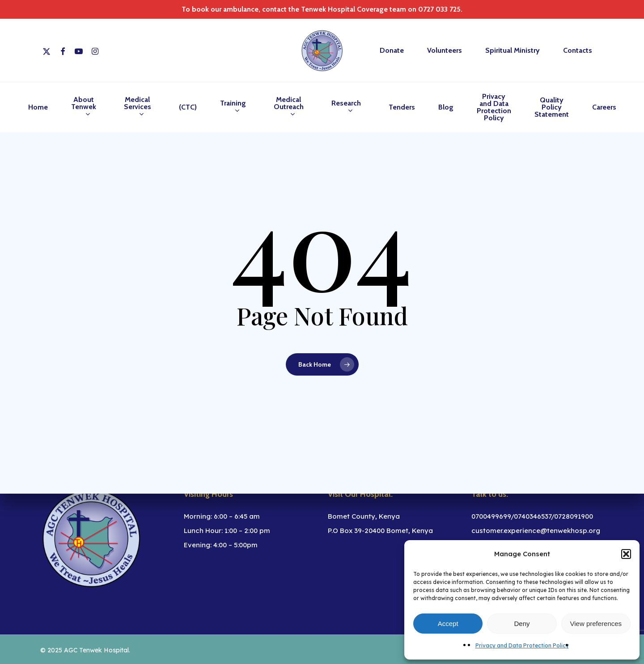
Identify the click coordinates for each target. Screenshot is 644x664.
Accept (448, 624)
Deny (522, 624)
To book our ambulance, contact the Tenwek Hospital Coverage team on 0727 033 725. (322, 9)
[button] (626, 554)
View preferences (596, 624)
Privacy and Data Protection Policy (522, 645)
